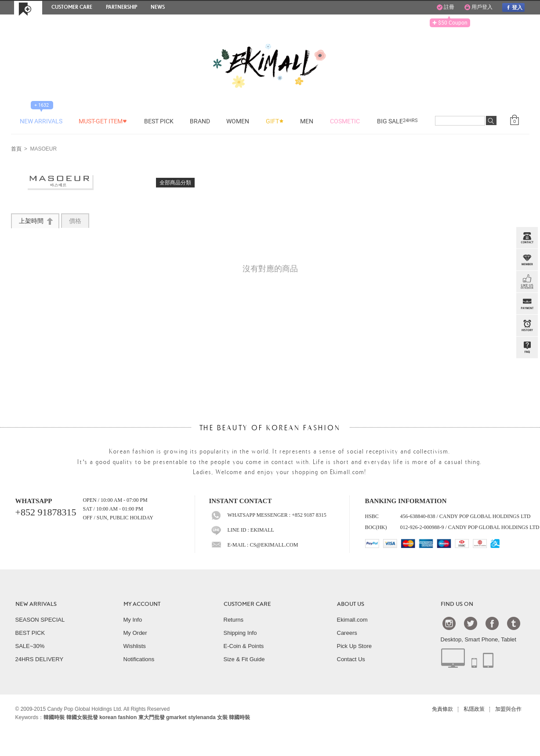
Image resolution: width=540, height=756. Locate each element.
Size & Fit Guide (244, 659)
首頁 (16, 149)
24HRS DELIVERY (40, 659)
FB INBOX (527, 282)
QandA (527, 348)
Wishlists (135, 646)
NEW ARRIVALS (36, 604)
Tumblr (514, 623)
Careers (347, 633)
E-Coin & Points (244, 646)
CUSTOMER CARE (247, 604)
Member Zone (527, 260)
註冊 (446, 7)
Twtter (471, 623)
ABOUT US (351, 604)
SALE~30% (30, 646)
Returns (234, 620)
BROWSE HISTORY (527, 326)
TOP (526, 392)
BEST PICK (30, 633)
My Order (135, 633)
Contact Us (351, 659)
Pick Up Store (354, 646)
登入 (513, 7)
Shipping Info (240, 633)
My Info (133, 620)
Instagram (449, 623)
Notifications (139, 659)
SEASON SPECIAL (40, 620)
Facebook (492, 623)
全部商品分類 (175, 183)
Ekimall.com (352, 620)
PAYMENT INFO (527, 304)
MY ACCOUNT (142, 604)
